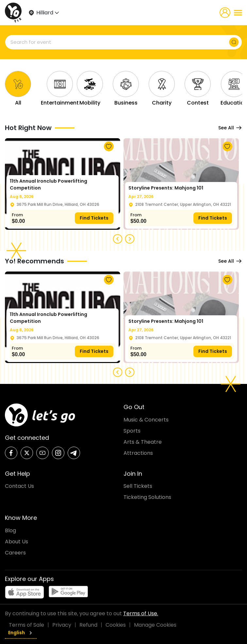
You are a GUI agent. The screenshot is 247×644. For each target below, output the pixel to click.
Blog (10, 530)
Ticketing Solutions (147, 497)
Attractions (138, 453)
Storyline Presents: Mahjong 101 (166, 188)
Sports (132, 431)
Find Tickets (94, 218)
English (21, 633)
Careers (15, 553)
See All (230, 128)
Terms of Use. (141, 613)
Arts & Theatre (143, 442)
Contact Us (19, 486)
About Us (16, 542)
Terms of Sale (26, 625)
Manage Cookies (155, 625)
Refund (88, 625)
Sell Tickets (138, 486)
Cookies (116, 625)
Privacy (62, 625)
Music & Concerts (146, 420)
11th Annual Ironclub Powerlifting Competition (49, 184)
